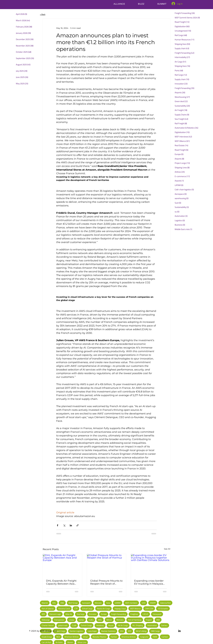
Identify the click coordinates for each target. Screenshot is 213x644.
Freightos (134, 614)
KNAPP (153, 603)
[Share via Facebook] (58, 525)
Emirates (93, 614)
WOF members (131, 603)
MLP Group (73, 603)
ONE (62, 603)
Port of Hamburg (135, 620)
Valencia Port (165, 603)
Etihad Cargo (87, 609)
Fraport (149, 620)
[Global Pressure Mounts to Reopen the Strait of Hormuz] (107, 565)
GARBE (118, 603)
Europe (104, 614)
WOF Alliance (135, 609)
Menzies (98, 603)
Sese (108, 603)
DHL (54, 603)
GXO (144, 603)
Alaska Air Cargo (103, 609)
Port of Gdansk (48, 609)
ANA (158, 620)
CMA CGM (149, 609)
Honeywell (157, 614)
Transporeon (59, 620)
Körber (81, 620)
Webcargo (46, 620)
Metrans (120, 620)
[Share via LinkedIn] (71, 525)
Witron (109, 620)
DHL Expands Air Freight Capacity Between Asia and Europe (61, 582)
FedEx (91, 620)
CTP (76, 609)
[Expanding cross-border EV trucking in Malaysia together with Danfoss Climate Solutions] (151, 565)
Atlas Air (69, 614)
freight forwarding (118, 614)
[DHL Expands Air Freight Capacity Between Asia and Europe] (62, 565)
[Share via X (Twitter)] (64, 525)
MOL (100, 620)
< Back (43, 14)
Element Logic (55, 614)
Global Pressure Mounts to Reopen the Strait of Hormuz (106, 582)
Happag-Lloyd (120, 609)
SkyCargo (81, 614)
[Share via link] (77, 525)
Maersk (45, 603)
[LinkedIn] (179, 631)
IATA (43, 614)
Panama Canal (64, 609)
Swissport (86, 603)
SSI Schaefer (163, 609)
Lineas (72, 620)
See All (167, 549)
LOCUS (145, 614)
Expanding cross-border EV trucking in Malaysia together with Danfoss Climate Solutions (149, 582)
